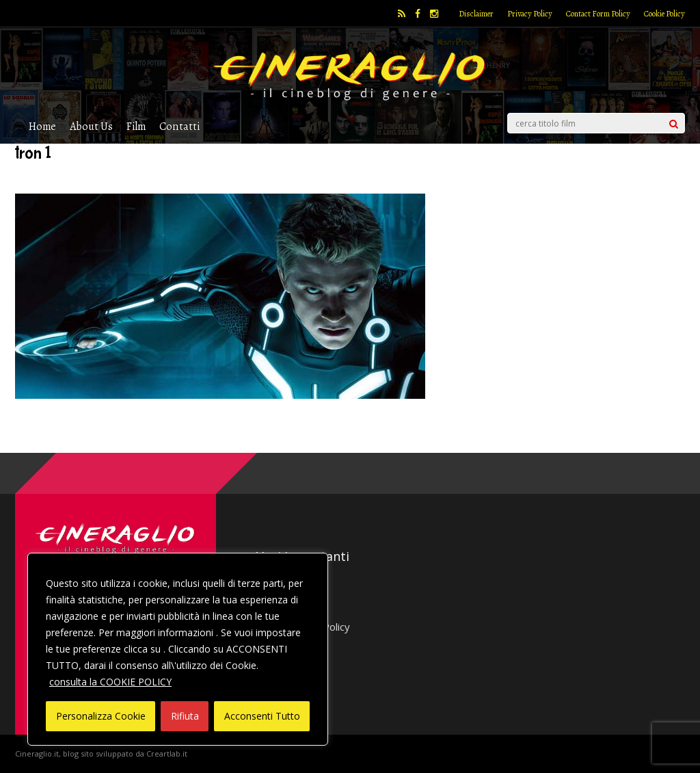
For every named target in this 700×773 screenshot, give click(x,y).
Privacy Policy (530, 14)
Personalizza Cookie (101, 716)
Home (42, 126)
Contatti (179, 126)
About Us (91, 126)
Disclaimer (476, 14)
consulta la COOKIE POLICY (110, 682)
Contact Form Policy (598, 14)
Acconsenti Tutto (262, 716)
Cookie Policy (664, 14)
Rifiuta (185, 716)
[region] (178, 649)
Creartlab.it (167, 754)
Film (136, 126)
